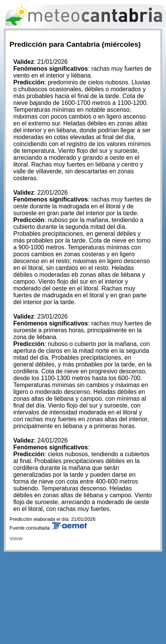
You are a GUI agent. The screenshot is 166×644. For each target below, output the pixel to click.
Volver (16, 539)
